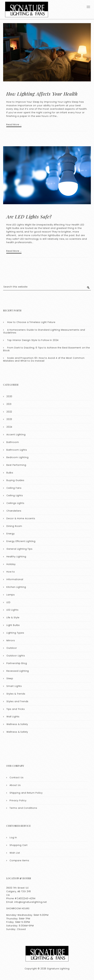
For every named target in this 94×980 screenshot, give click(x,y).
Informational (15, 579)
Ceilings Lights (15, 503)
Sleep (10, 678)
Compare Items (19, 860)
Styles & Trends (16, 694)
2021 (9, 404)
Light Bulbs (13, 625)
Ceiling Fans (14, 488)
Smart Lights (14, 686)
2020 (9, 396)
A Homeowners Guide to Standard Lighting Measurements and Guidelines (44, 331)
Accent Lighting (16, 435)
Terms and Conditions (23, 808)
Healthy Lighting (16, 557)
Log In (13, 837)
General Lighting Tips (19, 549)
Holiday (11, 564)
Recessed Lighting (18, 671)
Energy (11, 534)
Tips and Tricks (16, 709)
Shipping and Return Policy (26, 793)
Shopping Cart (19, 845)
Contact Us (17, 777)
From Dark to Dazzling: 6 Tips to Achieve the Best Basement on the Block (47, 349)
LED (8, 602)
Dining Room (14, 526)
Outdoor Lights (16, 656)
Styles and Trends (17, 701)
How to (11, 572)
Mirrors (11, 640)
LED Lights (12, 610)
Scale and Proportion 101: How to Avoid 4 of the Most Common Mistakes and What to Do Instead (44, 359)
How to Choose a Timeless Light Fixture (31, 322)
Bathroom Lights (17, 450)
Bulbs (10, 473)
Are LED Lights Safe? (29, 217)
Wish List (15, 853)
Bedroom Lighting (17, 457)
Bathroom (13, 442)
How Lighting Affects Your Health (42, 94)
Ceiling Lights (15, 495)
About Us (15, 785)
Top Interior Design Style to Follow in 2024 (33, 340)
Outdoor (12, 648)
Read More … (14, 125)
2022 (9, 412)
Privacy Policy (18, 800)
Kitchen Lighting (16, 587)
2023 (9, 419)
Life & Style (13, 617)
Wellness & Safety (17, 724)
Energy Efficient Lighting (21, 541)
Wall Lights (13, 717)
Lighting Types (15, 633)
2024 (9, 427)
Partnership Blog (17, 663)
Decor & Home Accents (21, 518)
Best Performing (16, 465)
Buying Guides (15, 480)
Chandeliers (14, 511)
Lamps (11, 595)
